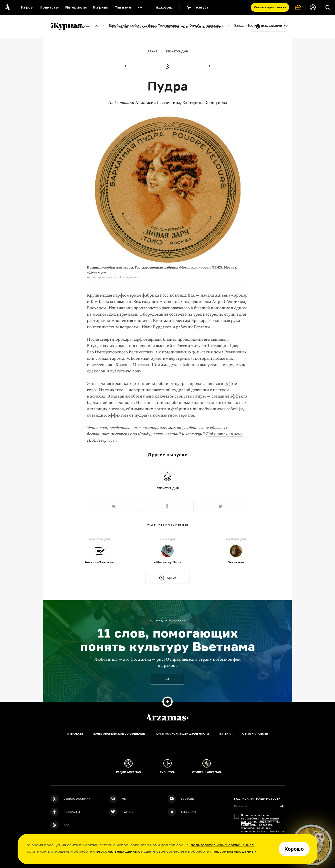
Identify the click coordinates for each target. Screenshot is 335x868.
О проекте (75, 734)
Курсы (27, 7)
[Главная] (167, 717)
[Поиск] (328, 7)
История (120, 26)
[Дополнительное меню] (140, 7)
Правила (226, 734)
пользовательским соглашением (223, 845)
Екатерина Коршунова (205, 103)
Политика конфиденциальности (182, 734)
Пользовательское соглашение (119, 734)
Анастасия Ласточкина (158, 103)
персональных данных (118, 851)
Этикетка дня (177, 51)
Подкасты (49, 7)
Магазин (123, 7)
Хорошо (294, 849)
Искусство (147, 26)
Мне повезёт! (272, 26)
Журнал (101, 7)
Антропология (210, 26)
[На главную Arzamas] (7, 7)
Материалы (76, 7)
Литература (176, 26)
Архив (152, 51)
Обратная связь (255, 734)
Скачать (270, 7)
